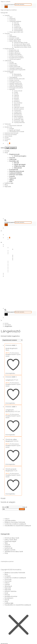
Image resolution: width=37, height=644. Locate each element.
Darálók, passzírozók (16, 83)
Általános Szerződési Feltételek (15, 522)
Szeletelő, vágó (19, 119)
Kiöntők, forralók (14, 38)
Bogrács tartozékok (15, 55)
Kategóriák (4, 13)
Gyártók (7, 585)
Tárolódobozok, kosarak (17, 131)
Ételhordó (17, 104)
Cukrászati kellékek (15, 21)
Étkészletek (18, 74)
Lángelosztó (18, 112)
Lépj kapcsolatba (10, 521)
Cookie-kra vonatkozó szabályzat (15, 524)
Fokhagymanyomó (15, 82)
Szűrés (22, 509)
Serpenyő (12, 18)
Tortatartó (17, 26)
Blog (6, 185)
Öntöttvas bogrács (15, 59)
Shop (6, 141)
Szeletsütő (12, 20)
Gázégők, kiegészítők (16, 68)
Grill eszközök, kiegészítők (17, 70)
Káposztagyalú (18, 116)
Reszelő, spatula (19, 109)
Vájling (11, 180)
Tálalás (11, 73)
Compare (7, 139)
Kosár (6, 593)
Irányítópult (8, 586)
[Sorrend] (12, 340)
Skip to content (6, 2)
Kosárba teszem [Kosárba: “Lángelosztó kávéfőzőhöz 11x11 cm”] (11, 416)
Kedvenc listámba (10, 591)
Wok (11, 35)
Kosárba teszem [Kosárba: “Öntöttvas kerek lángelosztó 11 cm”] (11, 475)
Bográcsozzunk (9, 49)
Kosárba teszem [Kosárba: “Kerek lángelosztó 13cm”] (11, 354)
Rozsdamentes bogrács (16, 58)
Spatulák (17, 24)
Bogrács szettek (14, 52)
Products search (10, 4)
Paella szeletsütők (15, 67)
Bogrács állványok (15, 53)
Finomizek (8, 579)
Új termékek (8, 136)
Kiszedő (16, 98)
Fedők (16, 92)
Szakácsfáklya (18, 29)
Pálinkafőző (13, 36)
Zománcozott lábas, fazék (22, 44)
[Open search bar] (5, 221)
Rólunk (7, 600)
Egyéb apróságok (15, 130)
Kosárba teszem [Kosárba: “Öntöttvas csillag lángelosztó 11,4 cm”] (11, 445)
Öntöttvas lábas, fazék (21, 43)
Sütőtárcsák (13, 64)
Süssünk (7, 15)
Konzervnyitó (18, 115)
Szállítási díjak (9, 183)
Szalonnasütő (13, 65)
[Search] (6, 7)
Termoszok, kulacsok (16, 125)
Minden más (8, 127)
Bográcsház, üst (14, 50)
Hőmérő (16, 97)
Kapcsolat (8, 187)
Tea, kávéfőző (18, 103)
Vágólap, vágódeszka (16, 85)
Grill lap (11, 62)
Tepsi (11, 17)
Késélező (17, 101)
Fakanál (16, 95)
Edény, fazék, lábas (15, 41)
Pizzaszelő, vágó (19, 121)
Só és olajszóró (19, 118)
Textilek (12, 128)
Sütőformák (18, 27)
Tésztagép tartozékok (16, 88)
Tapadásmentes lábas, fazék (23, 47)
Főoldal (7, 151)
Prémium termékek (11, 135)
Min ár (4, 507)
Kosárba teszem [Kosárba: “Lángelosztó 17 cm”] (11, 384)
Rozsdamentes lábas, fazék (22, 46)
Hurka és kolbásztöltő (16, 86)
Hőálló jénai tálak (19, 166)
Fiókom (7, 519)
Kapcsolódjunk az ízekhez (9, 10)
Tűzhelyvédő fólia (19, 122)
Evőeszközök (18, 76)
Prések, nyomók (14, 80)
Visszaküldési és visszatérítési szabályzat (18, 526)
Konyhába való (9, 71)
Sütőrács (17, 100)
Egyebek (12, 89)
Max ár (25, 507)
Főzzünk (7, 33)
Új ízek (7, 138)
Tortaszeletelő (18, 30)
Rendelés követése (11, 596)
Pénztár (7, 595)
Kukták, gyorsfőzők (15, 39)
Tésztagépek (13, 77)
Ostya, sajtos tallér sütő (16, 32)
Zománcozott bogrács (16, 56)
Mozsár (16, 94)
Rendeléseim (9, 598)
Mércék (16, 23)
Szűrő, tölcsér (18, 91)
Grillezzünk (8, 61)
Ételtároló (17, 106)
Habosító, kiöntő (19, 107)
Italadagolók (18, 113)
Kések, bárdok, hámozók (17, 79)
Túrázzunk (8, 124)
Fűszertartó (18, 110)
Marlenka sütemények (11, 133)
